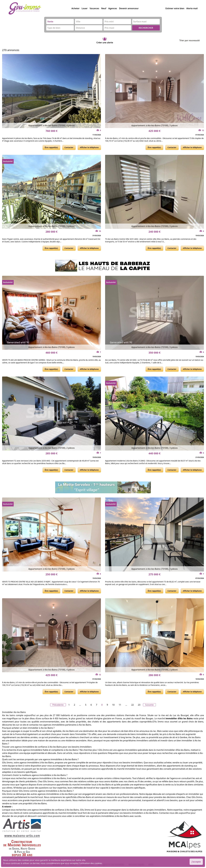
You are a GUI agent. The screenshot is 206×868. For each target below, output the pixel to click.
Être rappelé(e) (51, 147)
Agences (113, 8)
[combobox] (60, 22)
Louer (85, 8)
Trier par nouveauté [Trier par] (192, 40)
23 (139, 705)
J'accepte (196, 862)
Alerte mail (192, 8)
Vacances (94, 8)
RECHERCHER (146, 28)
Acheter (75, 8)
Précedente (58, 705)
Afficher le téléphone (89, 147)
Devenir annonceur (129, 8)
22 (132, 705)
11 (120, 705)
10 (113, 705)
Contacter (69, 147)
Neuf (104, 8)
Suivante (149, 705)
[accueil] (40, 8)
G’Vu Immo (158, 722)
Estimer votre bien (175, 8)
